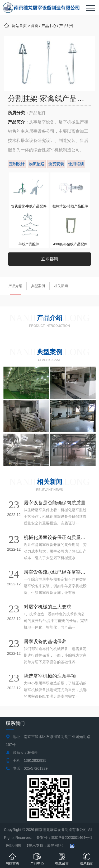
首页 (35, 26)
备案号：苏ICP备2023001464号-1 (65, 838)
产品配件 (67, 26)
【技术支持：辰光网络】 (45, 845)
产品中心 (49, 26)
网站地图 (13, 845)
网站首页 (19, 26)
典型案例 (38, 286)
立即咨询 (50, 259)
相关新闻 (61, 286)
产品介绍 (15, 286)
